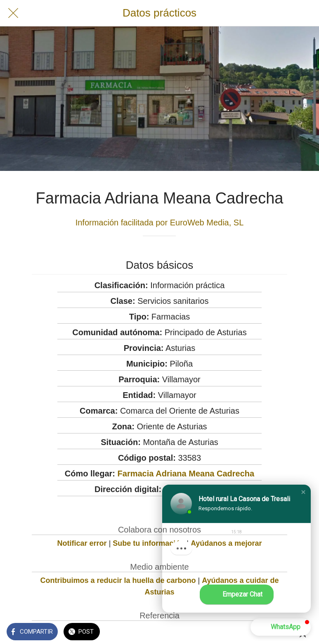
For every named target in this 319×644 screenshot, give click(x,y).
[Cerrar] (13, 13)
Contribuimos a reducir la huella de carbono (118, 580)
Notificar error (82, 543)
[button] (303, 492)
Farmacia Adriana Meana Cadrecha (186, 474)
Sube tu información (149, 543)
